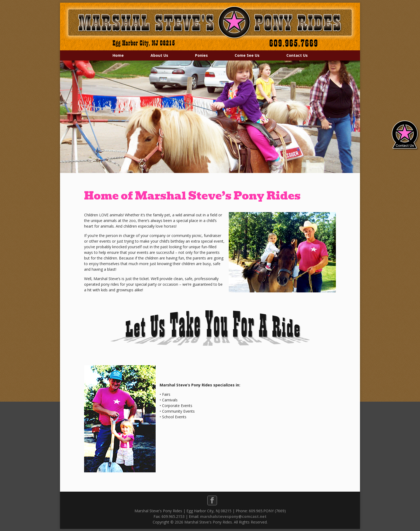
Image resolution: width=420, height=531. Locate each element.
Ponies (201, 55)
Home (118, 55)
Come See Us (247, 55)
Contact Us (297, 55)
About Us (159, 55)
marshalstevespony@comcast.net (233, 516)
